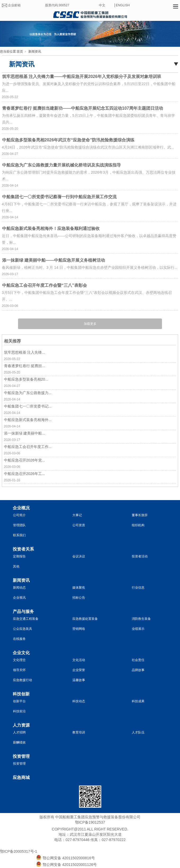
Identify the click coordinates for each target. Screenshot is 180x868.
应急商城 (21, 777)
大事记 (77, 515)
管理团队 (19, 525)
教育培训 (79, 732)
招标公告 (79, 598)
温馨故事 (79, 680)
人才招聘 (19, 732)
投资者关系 (23, 549)
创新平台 (19, 701)
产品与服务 (23, 611)
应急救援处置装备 (85, 619)
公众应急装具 (23, 629)
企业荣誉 (79, 670)
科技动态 (79, 701)
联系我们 (19, 535)
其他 (16, 566)
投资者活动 (140, 556)
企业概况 (21, 508)
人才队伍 (138, 732)
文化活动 (79, 660)
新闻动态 (19, 588)
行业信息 (138, 588)
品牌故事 (138, 670)
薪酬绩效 (19, 742)
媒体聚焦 (79, 588)
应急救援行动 (23, 680)
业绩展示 (138, 629)
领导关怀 (19, 670)
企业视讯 (19, 598)
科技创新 (21, 694)
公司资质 (79, 525)
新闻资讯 (35, 52)
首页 (20, 52)
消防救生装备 (141, 619)
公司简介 (19, 515)
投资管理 (21, 756)
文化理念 (19, 660)
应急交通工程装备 (26, 619)
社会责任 (138, 660)
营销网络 (79, 629)
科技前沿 (19, 711)
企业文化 (21, 653)
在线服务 (19, 639)
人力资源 (21, 725)
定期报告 (19, 556)
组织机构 (138, 525)
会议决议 (79, 556)
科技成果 (138, 701)
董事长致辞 (140, 515)
